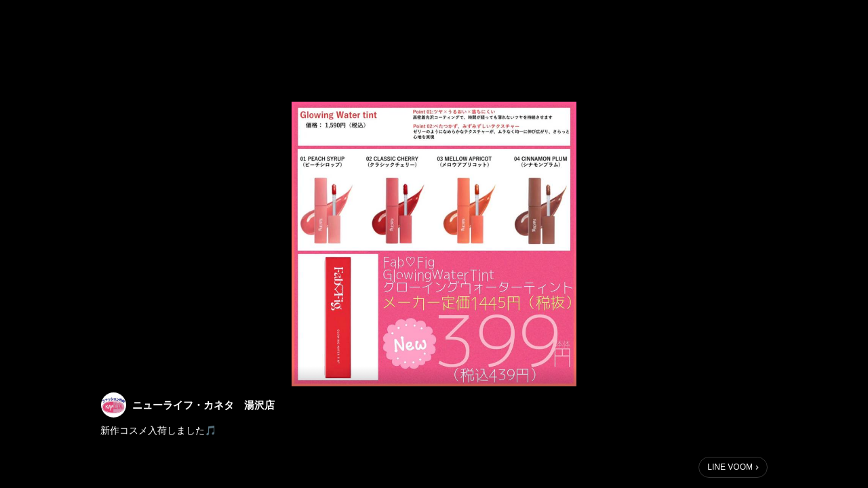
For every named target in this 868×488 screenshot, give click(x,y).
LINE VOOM (730, 467)
